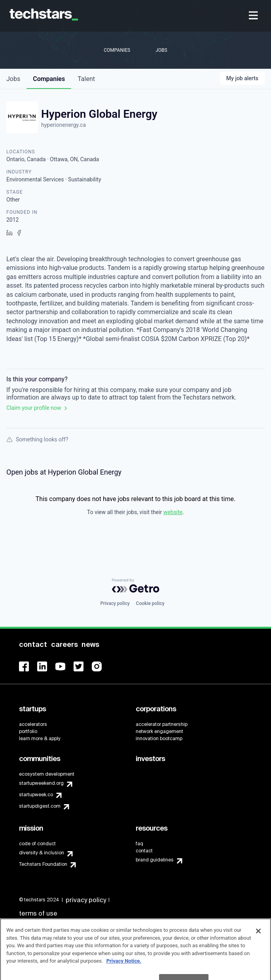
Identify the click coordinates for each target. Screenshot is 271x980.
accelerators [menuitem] (33, 724)
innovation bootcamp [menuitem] (159, 739)
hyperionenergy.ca (63, 125)
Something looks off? (37, 439)
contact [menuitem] (144, 851)
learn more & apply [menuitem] (40, 739)
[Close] (258, 940)
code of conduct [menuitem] (37, 844)
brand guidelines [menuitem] (155, 860)
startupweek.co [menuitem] (36, 795)
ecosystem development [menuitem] (47, 774)
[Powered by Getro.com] (136, 586)
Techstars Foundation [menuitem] (43, 864)
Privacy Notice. (124, 970)
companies (49, 79)
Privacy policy (115, 603)
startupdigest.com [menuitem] (40, 806)
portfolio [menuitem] (28, 731)
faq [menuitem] (139, 844)
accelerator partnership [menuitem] (162, 724)
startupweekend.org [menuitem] (41, 783)
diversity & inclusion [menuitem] (42, 853)
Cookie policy (150, 603)
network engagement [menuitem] (159, 731)
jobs (13, 79)
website (173, 512)
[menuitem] (254, 16)
